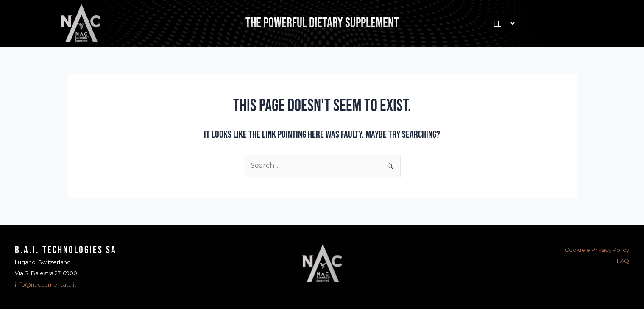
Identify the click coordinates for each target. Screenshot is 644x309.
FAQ (623, 261)
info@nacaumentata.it (46, 284)
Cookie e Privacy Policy (597, 250)
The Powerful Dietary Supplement (322, 23)
